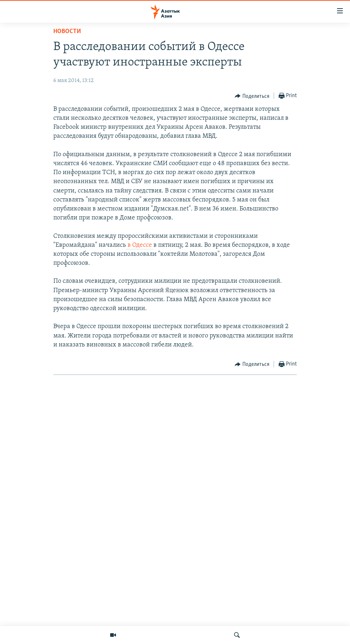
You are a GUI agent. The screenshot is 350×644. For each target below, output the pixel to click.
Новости (67, 31)
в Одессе (140, 245)
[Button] (252, 96)
